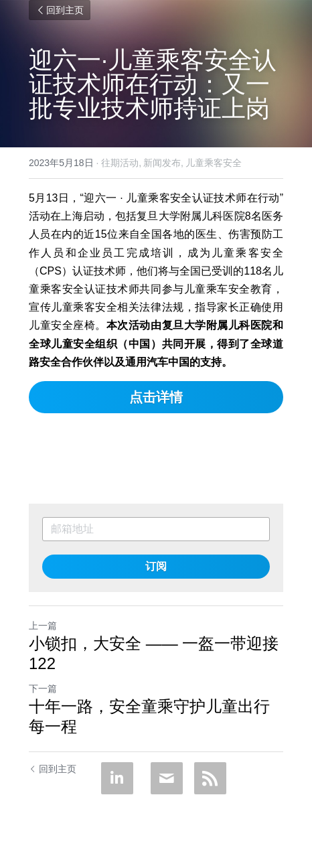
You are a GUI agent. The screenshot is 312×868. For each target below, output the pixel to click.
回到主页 (60, 10)
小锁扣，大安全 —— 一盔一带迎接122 (154, 653)
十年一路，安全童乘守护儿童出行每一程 (149, 716)
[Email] (167, 778)
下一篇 (43, 689)
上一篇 (43, 626)
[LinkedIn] (117, 778)
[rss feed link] (210, 778)
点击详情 (156, 397)
